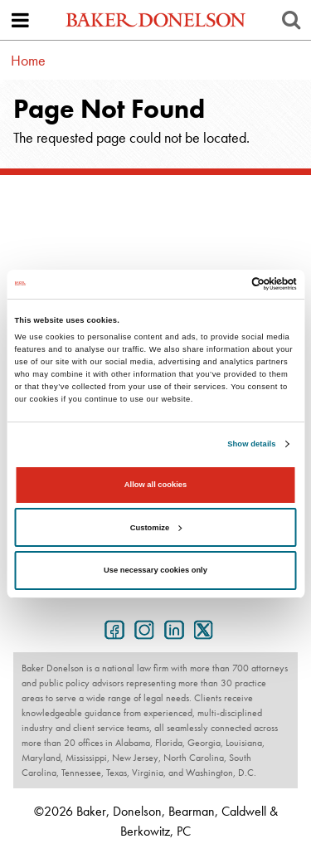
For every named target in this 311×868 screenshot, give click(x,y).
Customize (156, 528)
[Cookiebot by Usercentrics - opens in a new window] (225, 284)
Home (28, 60)
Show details (251, 444)
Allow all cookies (155, 485)
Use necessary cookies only (155, 570)
